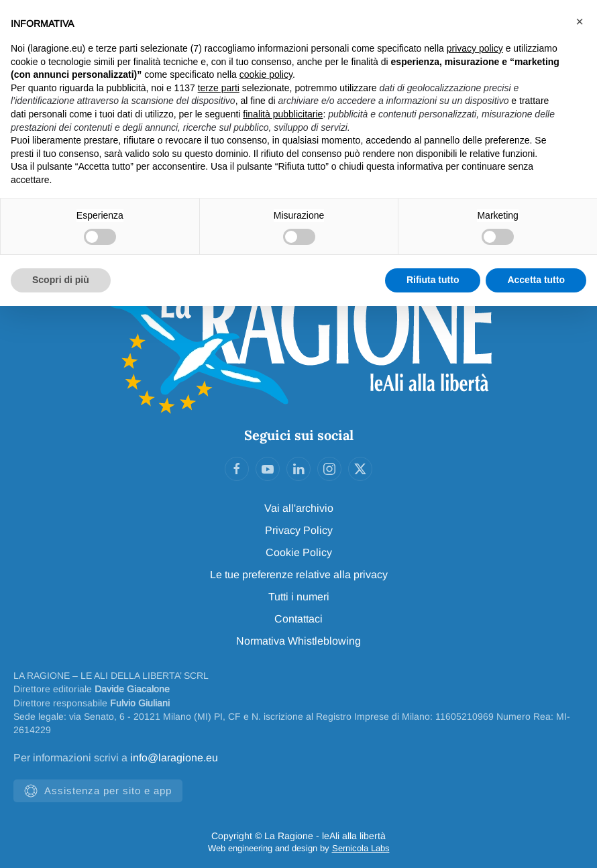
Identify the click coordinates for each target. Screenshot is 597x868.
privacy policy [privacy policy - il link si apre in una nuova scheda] (475, 48)
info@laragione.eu (174, 758)
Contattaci (298, 619)
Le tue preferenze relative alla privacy (299, 575)
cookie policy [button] (266, 74)
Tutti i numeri (299, 597)
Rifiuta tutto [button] (433, 280)
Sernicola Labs (361, 848)
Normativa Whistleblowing (298, 641)
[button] (580, 21)
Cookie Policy (299, 552)
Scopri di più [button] (61, 280)
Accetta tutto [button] (536, 280)
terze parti (219, 88)
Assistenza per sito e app (98, 791)
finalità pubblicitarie (283, 114)
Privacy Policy (299, 530)
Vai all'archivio (299, 508)
